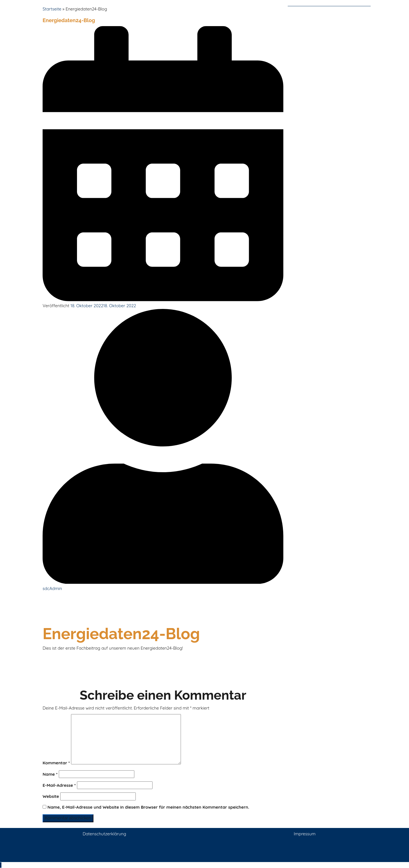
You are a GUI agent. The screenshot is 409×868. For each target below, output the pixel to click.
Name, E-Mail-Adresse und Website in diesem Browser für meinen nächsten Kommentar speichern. (148, 807)
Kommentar (56, 763)
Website (51, 796)
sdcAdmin (52, 588)
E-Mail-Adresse (59, 785)
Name (50, 774)
